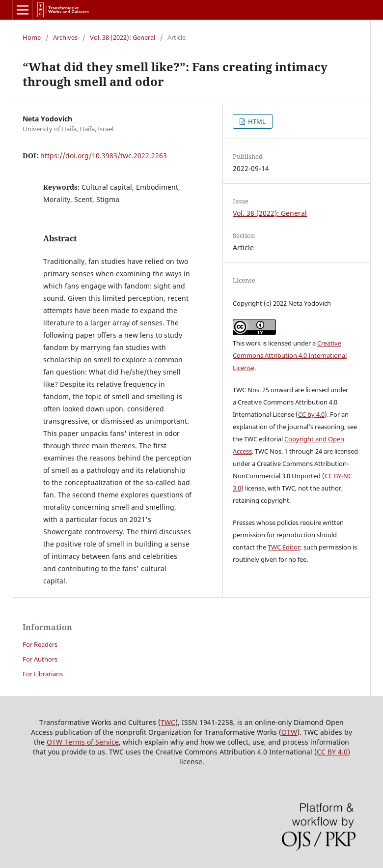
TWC (168, 722)
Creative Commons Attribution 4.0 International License (290, 355)
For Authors (40, 659)
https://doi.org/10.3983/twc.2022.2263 (104, 156)
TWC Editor (284, 547)
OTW (289, 732)
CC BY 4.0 (332, 752)
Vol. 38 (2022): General (123, 37)
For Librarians (43, 674)
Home (32, 37)
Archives (65, 37)
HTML (256, 121)
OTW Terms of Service (83, 742)
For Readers (40, 644)
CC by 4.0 (311, 414)
